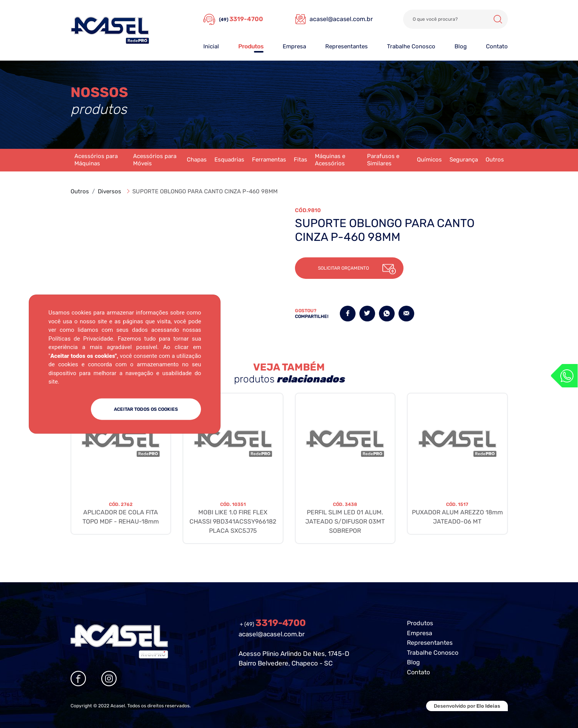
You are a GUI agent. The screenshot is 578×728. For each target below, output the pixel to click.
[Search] (455, 19)
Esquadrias (229, 160)
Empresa (294, 46)
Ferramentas (269, 160)
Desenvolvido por (467, 706)
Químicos (429, 160)
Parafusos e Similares (383, 160)
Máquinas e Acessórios (330, 160)
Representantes (347, 46)
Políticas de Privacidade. (81, 338)
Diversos (110, 191)
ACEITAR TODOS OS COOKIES (146, 409)
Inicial (211, 46)
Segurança (464, 160)
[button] (349, 268)
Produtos (251, 46)
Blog (461, 46)
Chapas (197, 160)
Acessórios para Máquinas (96, 160)
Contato (497, 46)
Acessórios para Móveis (155, 160)
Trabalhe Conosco (411, 46)
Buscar (498, 19)
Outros (495, 160)
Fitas (301, 160)
